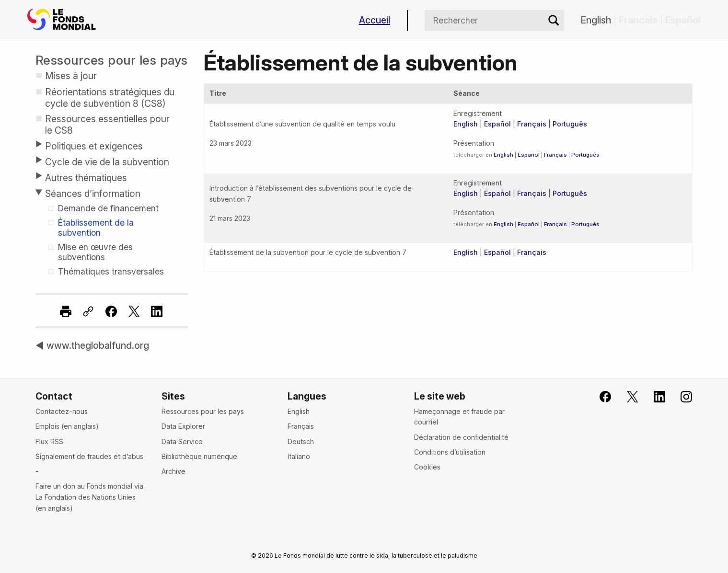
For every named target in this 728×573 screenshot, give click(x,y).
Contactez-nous (62, 411)
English (596, 20)
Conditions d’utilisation (450, 452)
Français (532, 124)
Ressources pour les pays (112, 60)
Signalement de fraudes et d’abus (89, 456)
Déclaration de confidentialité (461, 437)
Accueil (375, 20)
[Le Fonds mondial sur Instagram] (680, 397)
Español (497, 124)
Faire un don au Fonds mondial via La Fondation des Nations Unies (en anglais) (89, 497)
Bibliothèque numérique (199, 456)
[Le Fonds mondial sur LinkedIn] (653, 397)
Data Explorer (183, 426)
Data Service (182, 441)
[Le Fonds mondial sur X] (626, 397)
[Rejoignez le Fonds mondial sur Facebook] (599, 397)
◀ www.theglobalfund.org (92, 345)
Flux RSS (49, 441)
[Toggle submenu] (38, 144)
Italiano (299, 456)
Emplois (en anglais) (67, 426)
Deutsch (301, 441)
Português (570, 124)
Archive (173, 471)
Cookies (427, 467)
